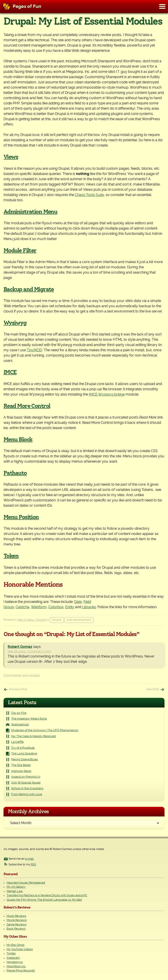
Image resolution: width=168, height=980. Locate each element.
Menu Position (21, 517)
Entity (70, 607)
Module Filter (20, 251)
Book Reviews (16, 929)
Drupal (57, 620)
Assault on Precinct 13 (26, 777)
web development (79, 620)
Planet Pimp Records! (21, 971)
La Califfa (17, 742)
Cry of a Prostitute (23, 748)
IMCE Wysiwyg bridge (107, 394)
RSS (33, 865)
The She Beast (21, 765)
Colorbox (56, 607)
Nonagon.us (15, 962)
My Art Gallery (16, 887)
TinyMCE (34, 350)
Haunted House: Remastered (26, 883)
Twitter (11, 954)
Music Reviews (16, 916)
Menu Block (18, 440)
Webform (39, 607)
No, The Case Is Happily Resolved (33, 736)
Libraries (89, 607)
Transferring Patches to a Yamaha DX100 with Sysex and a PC (47, 895)
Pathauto (15, 473)
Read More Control (27, 406)
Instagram (13, 958)
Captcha (22, 607)
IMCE (10, 372)
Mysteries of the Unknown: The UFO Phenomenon (45, 730)
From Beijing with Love (27, 794)
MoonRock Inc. (16, 967)
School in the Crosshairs (27, 788)
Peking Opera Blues (24, 760)
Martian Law (15, 891)
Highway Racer (21, 771)
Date (78, 602)
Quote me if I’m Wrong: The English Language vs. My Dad (44, 900)
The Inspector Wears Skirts (29, 719)
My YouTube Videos (20, 949)
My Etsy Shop (15, 945)
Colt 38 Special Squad (26, 783)
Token (11, 556)
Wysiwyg (15, 323)
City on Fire (19, 713)
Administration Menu (30, 212)
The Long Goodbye (24, 754)
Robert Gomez (20, 647)
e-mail (30, 859)
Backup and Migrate (29, 289)
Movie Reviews (17, 920)
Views (11, 157)
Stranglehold (20, 725)
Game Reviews (16, 925)
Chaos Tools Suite (89, 195)
